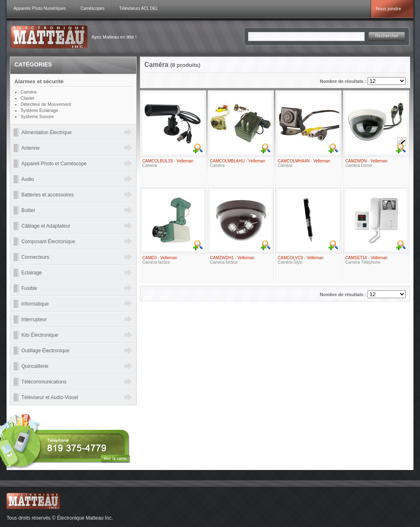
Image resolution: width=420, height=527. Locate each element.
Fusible (29, 288)
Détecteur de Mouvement (46, 104)
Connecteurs (35, 257)
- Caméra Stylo (301, 260)
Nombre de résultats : (344, 81)
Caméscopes (92, 8)
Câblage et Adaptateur (46, 226)
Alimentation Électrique (47, 132)
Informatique (35, 304)
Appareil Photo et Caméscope (54, 164)
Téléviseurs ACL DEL (139, 8)
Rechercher (387, 36)
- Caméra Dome (366, 163)
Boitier (28, 210)
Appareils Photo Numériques (40, 8)
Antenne (31, 148)
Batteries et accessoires (47, 195)
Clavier (27, 98)
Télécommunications (44, 382)
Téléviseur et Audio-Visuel (50, 397)
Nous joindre (388, 9)
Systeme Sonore (37, 116)
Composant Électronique (48, 242)
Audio (28, 179)
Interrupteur (34, 319)
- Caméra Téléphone (366, 260)
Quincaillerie (35, 366)
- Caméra (168, 163)
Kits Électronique (40, 335)
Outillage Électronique (45, 351)
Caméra (29, 92)
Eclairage (32, 273)
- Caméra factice (160, 260)
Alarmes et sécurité (39, 81)
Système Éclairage (39, 110)
